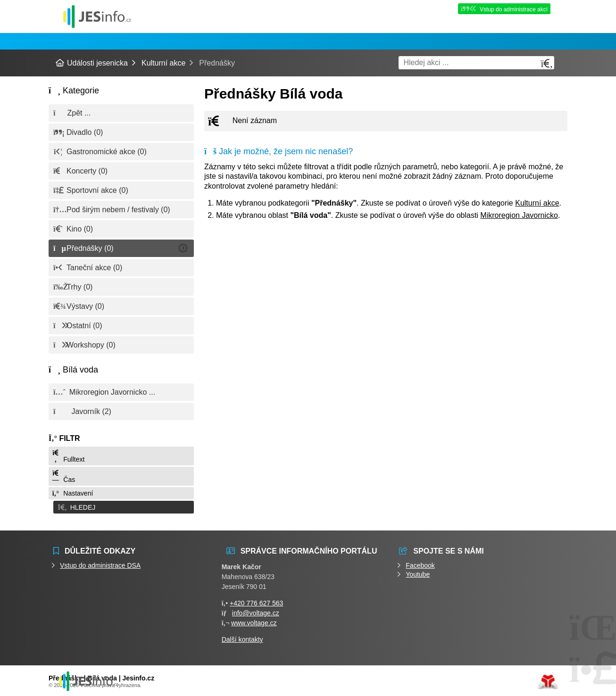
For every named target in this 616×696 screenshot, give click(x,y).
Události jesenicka (97, 16)
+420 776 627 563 (256, 602)
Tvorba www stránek (548, 680)
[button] (121, 506)
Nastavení (72, 493)
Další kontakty (242, 638)
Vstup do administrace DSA (100, 564)
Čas (63, 476)
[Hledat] (547, 63)
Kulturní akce (163, 63)
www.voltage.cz (254, 621)
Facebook (420, 564)
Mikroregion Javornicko (519, 215)
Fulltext (68, 456)
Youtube (418, 573)
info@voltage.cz (256, 612)
